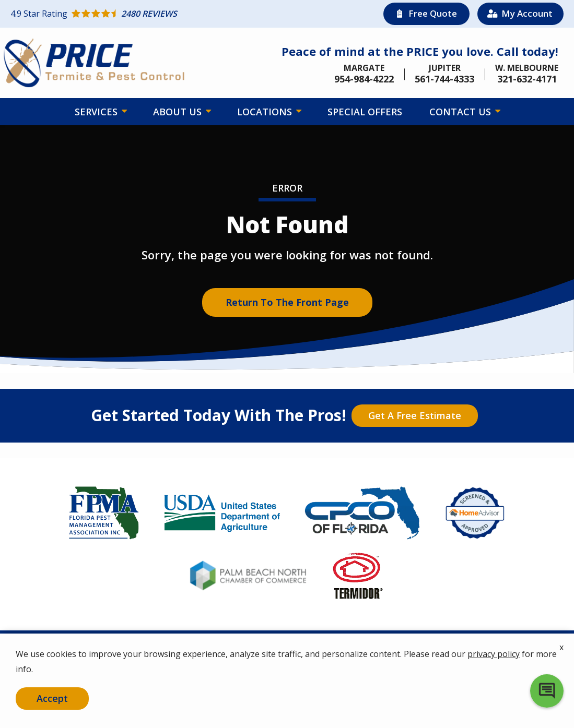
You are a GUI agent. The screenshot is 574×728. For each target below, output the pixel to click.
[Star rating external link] (149, 14)
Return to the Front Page (287, 302)
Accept (52, 698)
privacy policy (494, 654)
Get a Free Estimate (415, 415)
